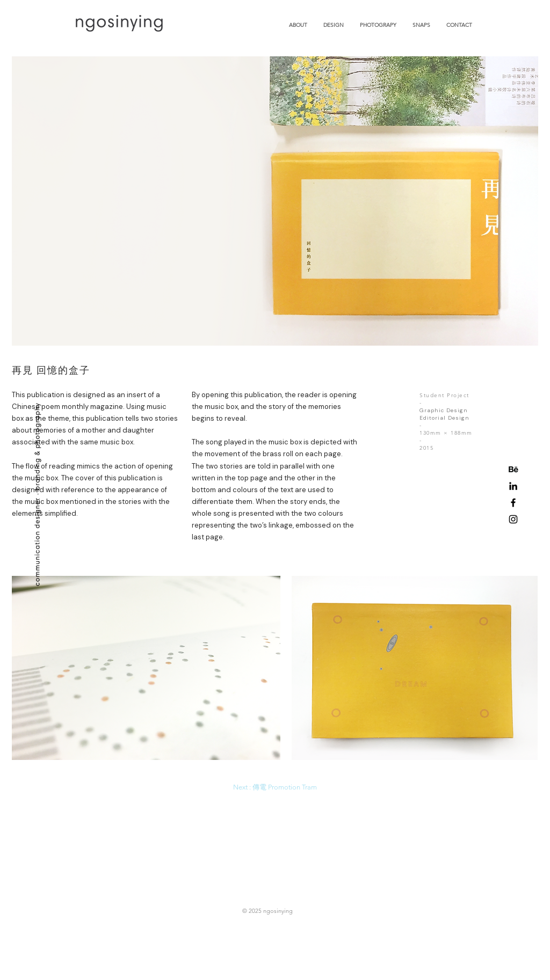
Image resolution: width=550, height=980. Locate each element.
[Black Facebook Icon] (513, 503)
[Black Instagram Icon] (513, 519)
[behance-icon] (513, 469)
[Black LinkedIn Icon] (513, 486)
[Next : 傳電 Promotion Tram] (275, 787)
